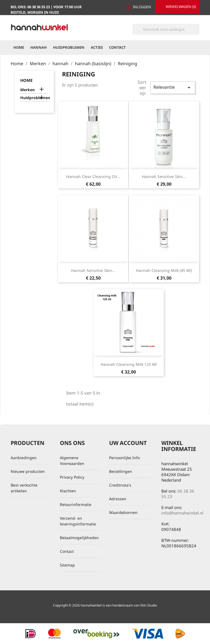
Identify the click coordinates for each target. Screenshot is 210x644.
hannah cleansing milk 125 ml (129, 364)
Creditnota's (120, 485)
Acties (97, 47)
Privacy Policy (72, 477)
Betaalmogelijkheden (79, 538)
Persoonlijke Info (124, 458)
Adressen (118, 499)
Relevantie (173, 87)
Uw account (128, 443)
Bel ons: (31, 7)
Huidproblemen (69, 47)
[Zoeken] (166, 29)
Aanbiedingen (24, 458)
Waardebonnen (123, 512)
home (26, 80)
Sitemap (67, 565)
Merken (27, 90)
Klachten (68, 491)
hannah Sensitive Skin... (164, 176)
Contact (117, 47)
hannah (39, 47)
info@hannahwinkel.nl (182, 513)
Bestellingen (121, 471)
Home (19, 47)
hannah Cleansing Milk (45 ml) (164, 270)
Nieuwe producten (28, 471)
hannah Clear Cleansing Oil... (93, 176)
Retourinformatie (76, 504)
